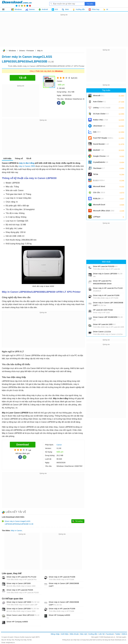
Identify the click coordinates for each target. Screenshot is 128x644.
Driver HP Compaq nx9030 (59, 615)
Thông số (19, 158)
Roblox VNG (100, 120)
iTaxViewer (99, 168)
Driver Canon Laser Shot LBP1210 (23, 616)
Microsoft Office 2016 (104, 211)
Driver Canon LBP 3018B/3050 (108, 318)
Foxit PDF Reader (103, 138)
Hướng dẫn (93, 634)
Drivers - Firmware (27, 51)
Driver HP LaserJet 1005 (104, 324)
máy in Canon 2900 (27, 166)
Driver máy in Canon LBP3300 (19, 583)
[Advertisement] (64, 33)
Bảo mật (83, 634)
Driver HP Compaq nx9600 (17, 622)
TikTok (96, 174)
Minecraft (99, 95)
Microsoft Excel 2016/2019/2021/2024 (102, 205)
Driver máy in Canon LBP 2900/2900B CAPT (64, 585)
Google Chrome (101, 156)
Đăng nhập (55, 634)
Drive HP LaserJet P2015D (105, 266)
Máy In (40, 51)
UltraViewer (99, 126)
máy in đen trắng (26, 163)
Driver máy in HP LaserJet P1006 (62, 577)
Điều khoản (74, 634)
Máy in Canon (16, 530)
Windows (12, 51)
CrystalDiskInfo (101, 162)
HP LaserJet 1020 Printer (103, 310)
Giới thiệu (7, 158)
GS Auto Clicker (101, 114)
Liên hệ (102, 634)
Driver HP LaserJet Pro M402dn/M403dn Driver (102, 282)
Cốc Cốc (99, 192)
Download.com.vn (4, 51)
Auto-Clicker (99, 102)
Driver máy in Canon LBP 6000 (23, 602)
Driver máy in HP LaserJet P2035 (20, 590)
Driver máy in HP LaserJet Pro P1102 (21, 577)
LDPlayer (97, 217)
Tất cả (5, 9)
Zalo (97, 132)
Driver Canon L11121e (102, 332)
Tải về (29, 158)
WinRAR (98, 150)
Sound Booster (101, 144)
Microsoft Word (102, 187)
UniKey (102, 108)
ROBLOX (98, 198)
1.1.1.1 (99, 180)
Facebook (110, 634)
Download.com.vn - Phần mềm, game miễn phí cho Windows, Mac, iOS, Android (17, 4)
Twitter (118, 634)
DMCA (124, 634)
